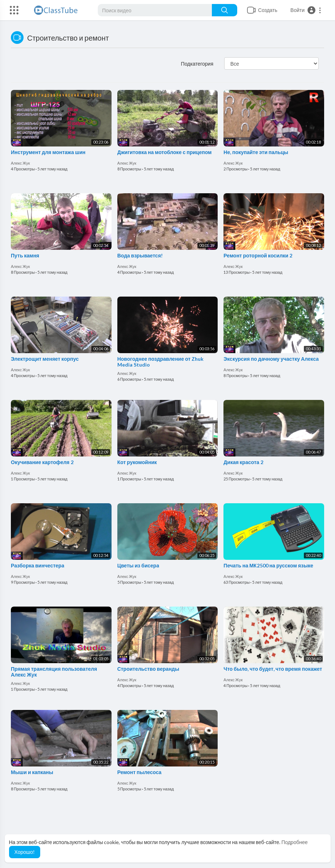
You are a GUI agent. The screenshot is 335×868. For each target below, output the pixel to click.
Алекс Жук (20, 163)
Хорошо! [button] (25, 852)
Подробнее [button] (295, 842)
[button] (306, 10)
